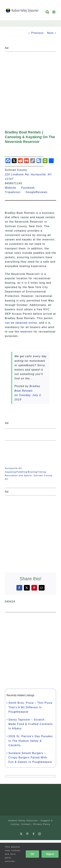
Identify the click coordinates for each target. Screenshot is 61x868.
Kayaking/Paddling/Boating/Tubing (25, 472)
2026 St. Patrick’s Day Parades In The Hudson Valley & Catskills (31, 741)
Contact (26, 824)
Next (50, 33)
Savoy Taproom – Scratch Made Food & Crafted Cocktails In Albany (31, 724)
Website (13, 188)
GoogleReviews (39, 192)
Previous (37, 33)
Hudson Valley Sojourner (23, 821)
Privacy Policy (42, 824)
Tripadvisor (15, 192)
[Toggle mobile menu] (54, 12)
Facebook (30, 188)
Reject (50, 854)
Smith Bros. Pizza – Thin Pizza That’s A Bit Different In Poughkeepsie (30, 707)
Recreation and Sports (18, 475)
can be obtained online (21, 323)
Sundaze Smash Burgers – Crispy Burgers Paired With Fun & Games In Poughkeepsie (30, 758)
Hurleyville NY (13, 468)
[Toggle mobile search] (47, 12)
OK (32, 854)
